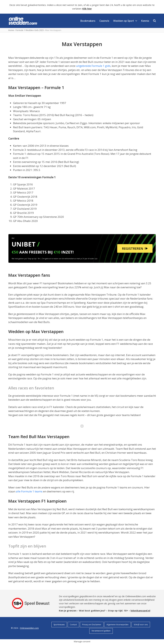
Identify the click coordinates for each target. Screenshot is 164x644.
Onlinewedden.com (29, 628)
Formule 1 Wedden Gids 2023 (30, 30)
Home (11, 30)
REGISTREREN (135, 249)
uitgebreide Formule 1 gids (93, 66)
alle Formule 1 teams (29, 491)
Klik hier (87, 9)
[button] (155, 21)
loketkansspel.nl (140, 611)
